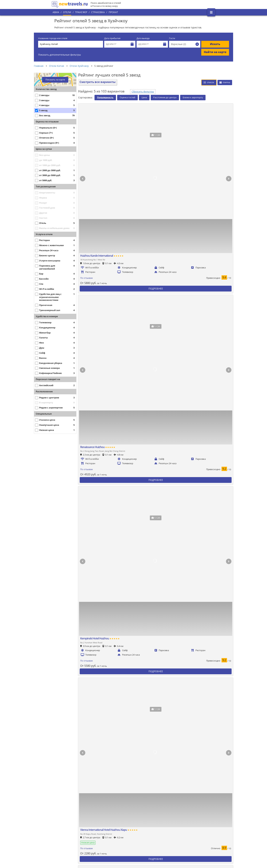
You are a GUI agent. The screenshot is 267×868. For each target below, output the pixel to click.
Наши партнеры (63, 834)
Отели (67, 12)
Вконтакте (204, 809)
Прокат (113, 12)
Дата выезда (143, 38)
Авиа (56, 12)
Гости (172, 38)
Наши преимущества (66, 828)
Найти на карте (215, 52)
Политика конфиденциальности (119, 826)
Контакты (59, 840)
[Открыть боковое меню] (211, 12)
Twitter (202, 814)
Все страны (108, 821)
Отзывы (106, 844)
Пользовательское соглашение (118, 832)
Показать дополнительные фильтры (60, 55)
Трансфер (81, 12)
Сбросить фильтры (143, 92)
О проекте (60, 822)
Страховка (98, 12)
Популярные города (113, 815)
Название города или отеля (53, 38)
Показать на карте (55, 80)
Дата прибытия (112, 38)
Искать (215, 44)
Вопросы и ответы (112, 838)
